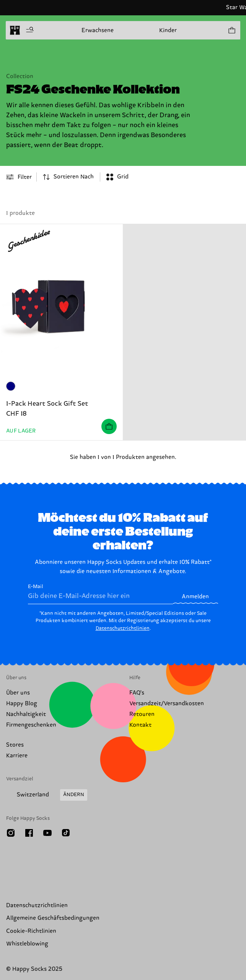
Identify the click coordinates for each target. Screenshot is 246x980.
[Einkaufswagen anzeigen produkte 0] (231, 30)
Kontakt (140, 725)
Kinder (168, 30)
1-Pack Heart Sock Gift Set (47, 404)
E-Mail (100, 594)
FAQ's (137, 693)
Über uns (18, 693)
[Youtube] (47, 833)
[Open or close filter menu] (19, 177)
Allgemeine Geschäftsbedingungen (53, 918)
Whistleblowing (27, 944)
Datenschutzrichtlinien (123, 628)
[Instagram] (11, 833)
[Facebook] (29, 833)
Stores (15, 745)
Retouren (142, 714)
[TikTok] (66, 833)
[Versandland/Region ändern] (47, 795)
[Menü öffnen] (30, 30)
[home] (15, 30)
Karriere (17, 756)
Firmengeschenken (31, 725)
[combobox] (68, 177)
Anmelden (195, 597)
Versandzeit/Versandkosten (167, 704)
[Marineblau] (11, 386)
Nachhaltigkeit (26, 714)
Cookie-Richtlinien (31, 931)
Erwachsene (98, 30)
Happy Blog (22, 704)
